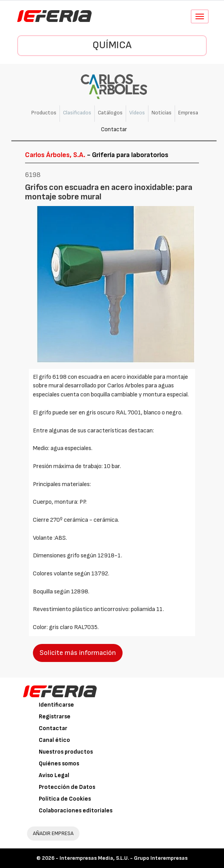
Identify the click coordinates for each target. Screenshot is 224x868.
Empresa (188, 113)
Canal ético (54, 740)
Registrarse (55, 717)
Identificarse (56, 705)
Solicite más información (78, 653)
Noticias (162, 113)
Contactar (114, 129)
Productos (44, 113)
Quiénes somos (59, 764)
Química (112, 45)
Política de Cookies (65, 799)
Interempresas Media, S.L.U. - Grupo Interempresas (124, 858)
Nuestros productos (66, 752)
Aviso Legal (54, 775)
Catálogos (110, 113)
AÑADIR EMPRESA (53, 833)
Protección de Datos (67, 787)
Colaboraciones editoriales (76, 811)
